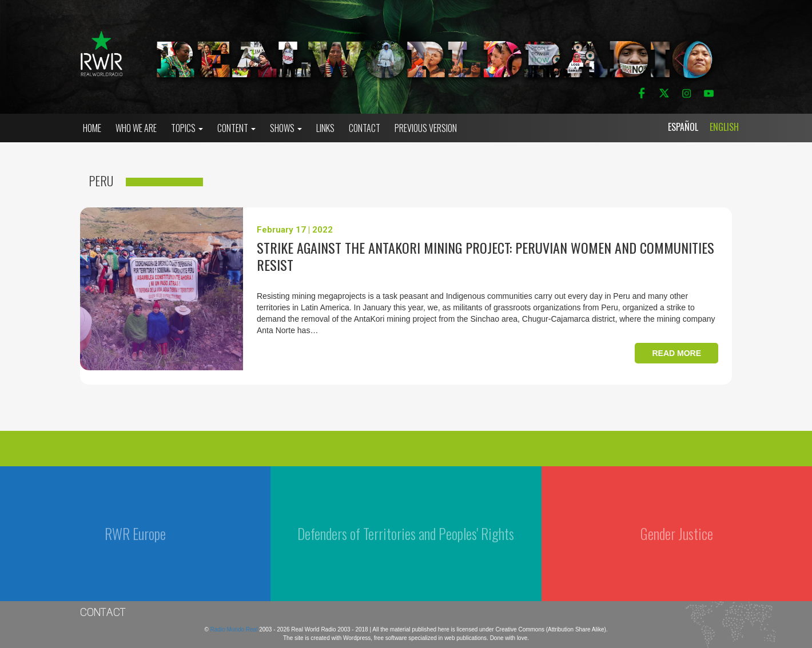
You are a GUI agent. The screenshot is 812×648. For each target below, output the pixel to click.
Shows (286, 128)
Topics (187, 128)
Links (325, 128)
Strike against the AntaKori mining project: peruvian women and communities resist (485, 256)
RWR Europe (135, 533)
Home (92, 128)
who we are (136, 128)
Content (236, 128)
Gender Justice (677, 533)
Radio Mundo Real (235, 629)
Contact (365, 128)
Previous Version (426, 128)
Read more (676, 353)
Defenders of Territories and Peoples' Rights (406, 533)
